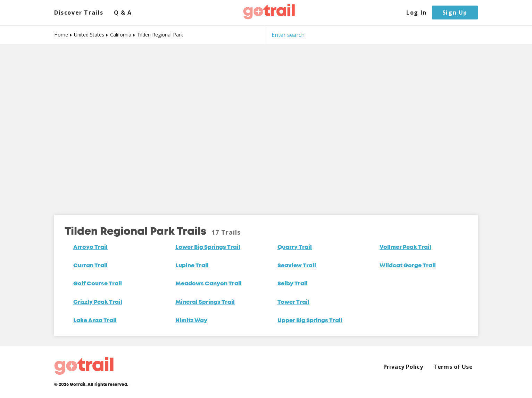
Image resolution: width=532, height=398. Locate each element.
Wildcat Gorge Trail (408, 266)
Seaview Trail (297, 266)
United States (89, 35)
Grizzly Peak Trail (98, 302)
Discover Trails (79, 13)
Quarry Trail (295, 247)
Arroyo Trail (90, 247)
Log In (417, 13)
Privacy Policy (403, 367)
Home (61, 35)
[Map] (266, 124)
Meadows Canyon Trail (209, 284)
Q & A (123, 13)
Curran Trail (90, 266)
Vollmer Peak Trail (405, 247)
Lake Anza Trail (95, 321)
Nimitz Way (191, 321)
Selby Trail (293, 284)
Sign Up (455, 13)
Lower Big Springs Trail (208, 247)
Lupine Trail (192, 266)
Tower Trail (293, 302)
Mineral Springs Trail (205, 302)
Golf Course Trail (98, 284)
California (121, 35)
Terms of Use (453, 367)
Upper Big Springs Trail (310, 321)
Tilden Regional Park (160, 35)
